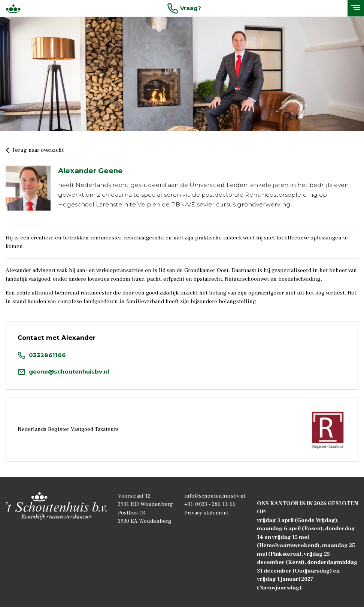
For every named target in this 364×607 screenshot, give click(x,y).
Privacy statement (207, 513)
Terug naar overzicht (35, 150)
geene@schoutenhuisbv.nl (63, 372)
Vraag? (184, 8)
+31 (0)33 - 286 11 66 (210, 504)
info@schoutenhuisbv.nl (215, 496)
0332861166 (42, 355)
